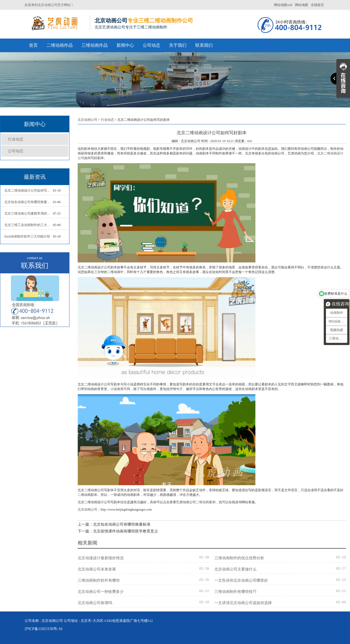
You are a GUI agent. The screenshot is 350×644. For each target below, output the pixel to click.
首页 (33, 45)
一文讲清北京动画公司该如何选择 (243, 603)
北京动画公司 (87, 120)
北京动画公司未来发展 (97, 569)
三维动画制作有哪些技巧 (235, 592)
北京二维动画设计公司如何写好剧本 (29, 191)
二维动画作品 (60, 45)
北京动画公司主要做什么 (235, 569)
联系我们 (204, 45)
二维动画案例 (206, 502)
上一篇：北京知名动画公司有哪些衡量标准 (114, 524)
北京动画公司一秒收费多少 (101, 592)
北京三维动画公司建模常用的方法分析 (29, 213)
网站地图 (302, 5)
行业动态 (16, 139)
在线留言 (317, 5)
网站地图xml (283, 5)
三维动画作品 (95, 45)
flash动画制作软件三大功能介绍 (27, 236)
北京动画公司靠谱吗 (95, 603)
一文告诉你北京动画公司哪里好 (241, 580)
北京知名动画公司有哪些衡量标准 (29, 202)
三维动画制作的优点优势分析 (239, 558)
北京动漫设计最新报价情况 (101, 558)
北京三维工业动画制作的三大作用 (29, 225)
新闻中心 (125, 45)
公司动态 (151, 45)
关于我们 (178, 45)
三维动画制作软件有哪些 (99, 580)
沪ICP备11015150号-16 (43, 629)
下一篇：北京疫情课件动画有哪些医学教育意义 (118, 531)
